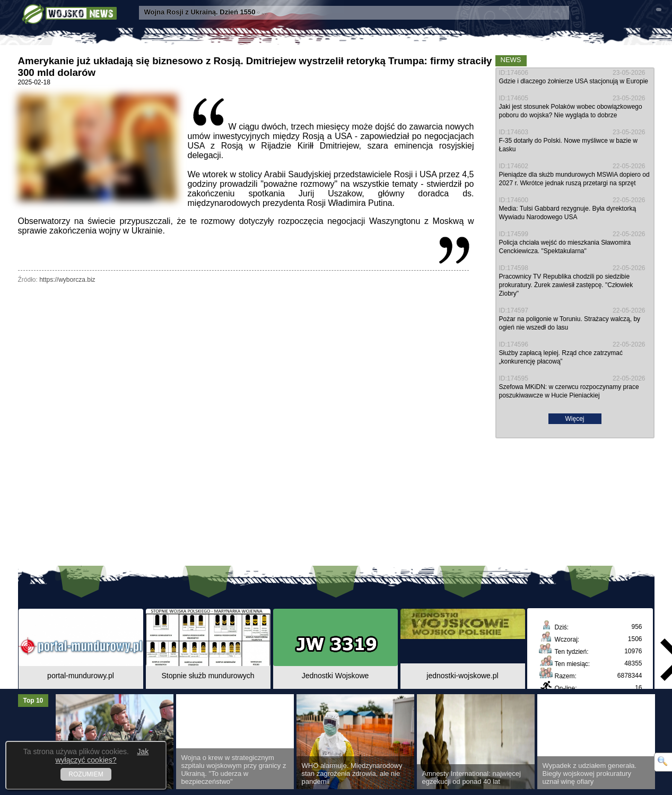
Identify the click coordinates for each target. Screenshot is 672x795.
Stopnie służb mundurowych (208, 676)
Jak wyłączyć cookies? (102, 756)
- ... (206, 12)
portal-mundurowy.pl (81, 676)
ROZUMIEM (86, 774)
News (511, 60)
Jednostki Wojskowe (335, 676)
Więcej (574, 419)
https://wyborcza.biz (67, 280)
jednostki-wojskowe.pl (462, 676)
